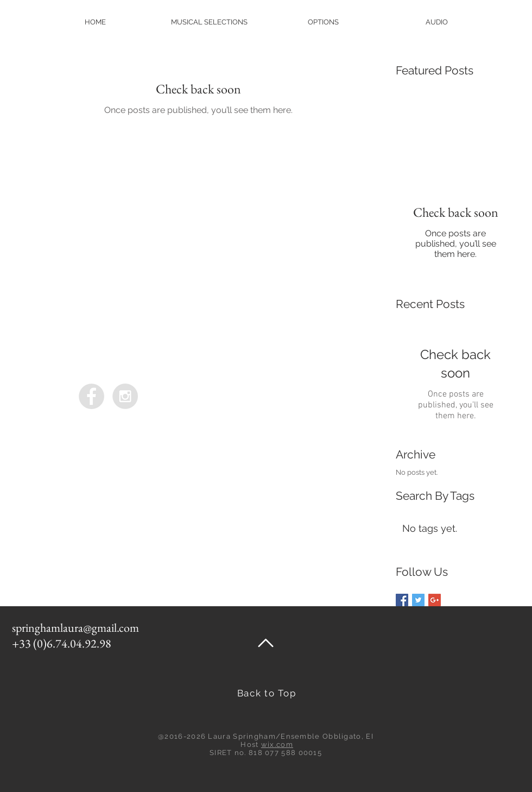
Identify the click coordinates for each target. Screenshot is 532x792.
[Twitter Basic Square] (418, 600)
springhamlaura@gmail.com (75, 628)
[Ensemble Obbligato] (91, 396)
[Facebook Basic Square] (402, 600)
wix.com (277, 744)
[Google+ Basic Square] (435, 600)
